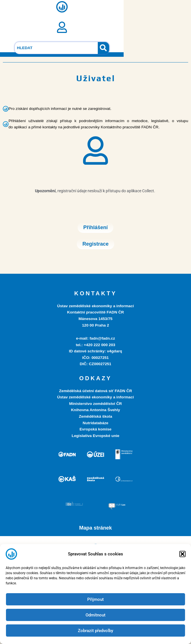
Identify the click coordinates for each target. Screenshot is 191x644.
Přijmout (95, 599)
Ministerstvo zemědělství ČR (95, 404)
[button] (182, 554)
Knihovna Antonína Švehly (96, 410)
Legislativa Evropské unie (95, 436)
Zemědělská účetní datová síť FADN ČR (96, 391)
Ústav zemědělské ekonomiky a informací (95, 397)
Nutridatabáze (95, 423)
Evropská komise (95, 429)
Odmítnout (95, 615)
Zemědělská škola (95, 416)
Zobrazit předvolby (95, 631)
